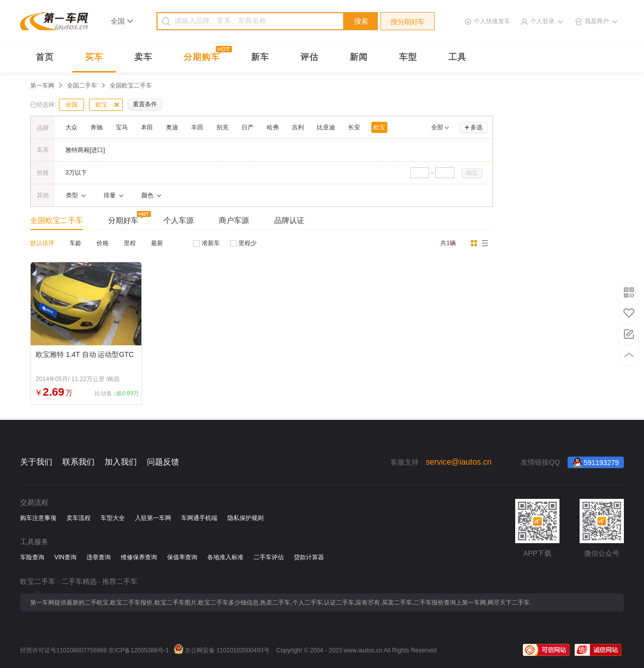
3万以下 (76, 173)
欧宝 (102, 105)
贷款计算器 (309, 557)
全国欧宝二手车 (57, 220)
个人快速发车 (492, 21)
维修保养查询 (139, 557)
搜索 (361, 21)
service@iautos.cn (459, 462)
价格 (103, 243)
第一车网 (42, 86)
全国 (71, 105)
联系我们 (78, 462)
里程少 (248, 243)
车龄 (75, 243)
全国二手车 (82, 86)
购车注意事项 (38, 518)
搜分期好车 (408, 22)
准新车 (211, 243)
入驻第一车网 (153, 518)
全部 (437, 127)
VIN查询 (65, 557)
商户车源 (234, 220)
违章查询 (99, 557)
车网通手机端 (199, 518)
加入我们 (121, 462)
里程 (130, 243)
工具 (457, 57)
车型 (408, 57)
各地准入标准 (225, 557)
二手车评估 (269, 557)
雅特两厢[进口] (85, 150)
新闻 (359, 57)
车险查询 (32, 557)
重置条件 (145, 104)
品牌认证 (289, 220)
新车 (260, 57)
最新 (157, 243)
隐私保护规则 (246, 518)
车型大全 (113, 518)
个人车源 (179, 220)
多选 (476, 127)
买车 (94, 57)
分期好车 (123, 220)
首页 (45, 57)
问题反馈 (163, 462)
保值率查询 (182, 557)
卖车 (143, 57)
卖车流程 (78, 518)
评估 (309, 57)
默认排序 (42, 243)
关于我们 (36, 462)
